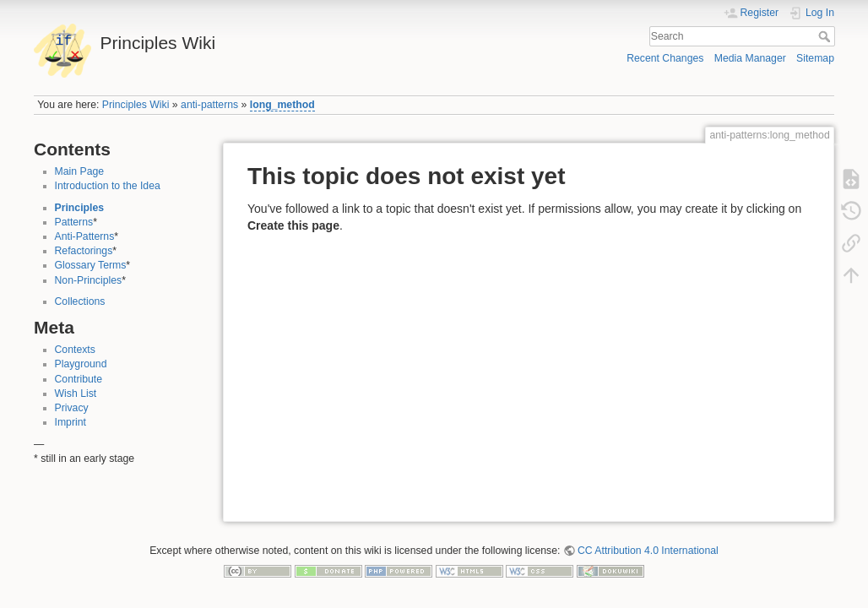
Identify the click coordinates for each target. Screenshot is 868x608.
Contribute (79, 379)
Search (826, 36)
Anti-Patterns (85, 236)
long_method (282, 105)
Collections (80, 301)
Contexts (75, 350)
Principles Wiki (136, 105)
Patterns (74, 222)
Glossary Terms (91, 265)
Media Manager (750, 58)
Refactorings (84, 251)
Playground (81, 364)
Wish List (76, 394)
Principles (80, 208)
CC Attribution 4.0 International (648, 551)
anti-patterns (209, 105)
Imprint (71, 422)
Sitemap (815, 58)
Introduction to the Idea (108, 186)
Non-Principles (89, 280)
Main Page (80, 171)
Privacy (72, 408)
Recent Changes (665, 58)
